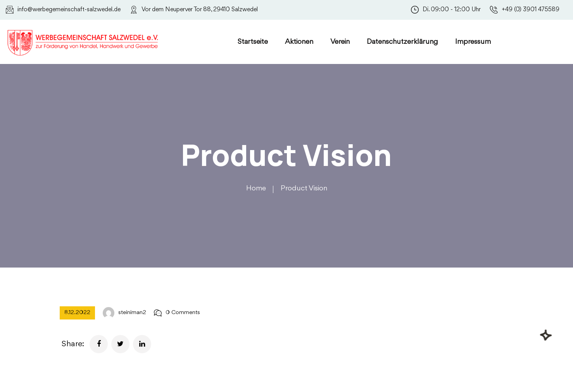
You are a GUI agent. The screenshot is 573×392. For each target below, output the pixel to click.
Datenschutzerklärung (402, 42)
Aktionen (299, 42)
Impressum (473, 42)
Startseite (253, 42)
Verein (340, 42)
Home (256, 188)
